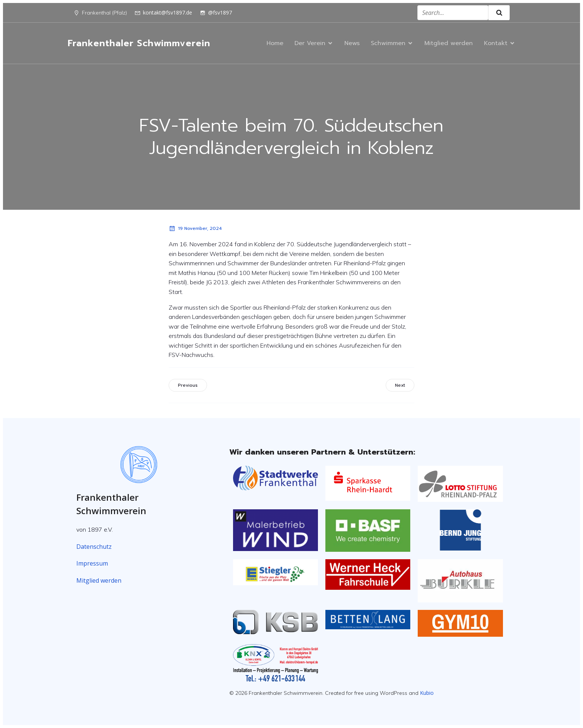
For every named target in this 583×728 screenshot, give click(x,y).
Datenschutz (94, 547)
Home (275, 43)
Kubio (427, 693)
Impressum (92, 563)
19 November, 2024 (195, 228)
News (352, 43)
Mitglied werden (449, 43)
